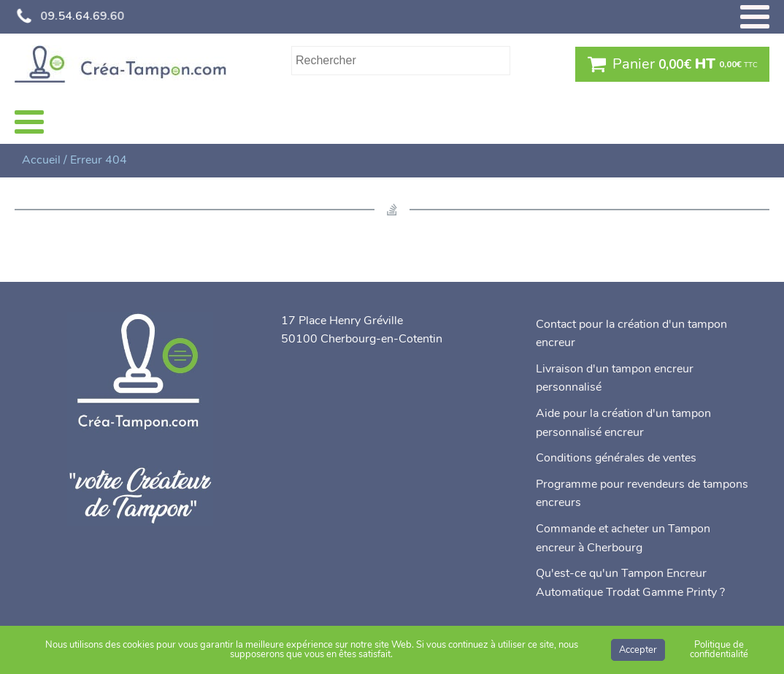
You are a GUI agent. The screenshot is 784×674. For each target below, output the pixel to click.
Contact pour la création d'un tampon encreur (631, 334)
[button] (672, 64)
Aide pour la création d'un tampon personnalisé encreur (623, 423)
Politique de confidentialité (719, 650)
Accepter (638, 650)
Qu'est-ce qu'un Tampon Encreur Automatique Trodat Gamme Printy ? (630, 583)
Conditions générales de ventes (616, 458)
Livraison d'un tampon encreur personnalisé (615, 378)
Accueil (41, 160)
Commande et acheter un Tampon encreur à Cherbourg (623, 538)
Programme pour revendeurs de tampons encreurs (642, 494)
